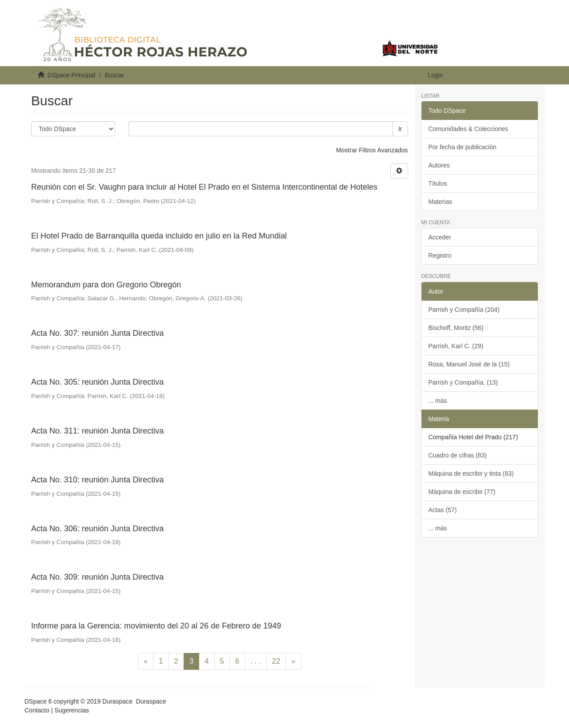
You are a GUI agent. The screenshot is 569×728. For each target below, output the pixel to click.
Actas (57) (443, 510)
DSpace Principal (71, 75)
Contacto (37, 710)
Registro (440, 255)
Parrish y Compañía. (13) (463, 382)
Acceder (440, 237)
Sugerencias (72, 710)
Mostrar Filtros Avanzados (372, 150)
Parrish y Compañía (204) (464, 310)
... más (438, 401)
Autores (439, 165)
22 (276, 661)
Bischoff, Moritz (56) (456, 328)
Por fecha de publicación (463, 147)
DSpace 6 (38, 701)
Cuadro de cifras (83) (458, 455)
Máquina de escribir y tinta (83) (471, 473)
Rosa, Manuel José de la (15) (469, 364)
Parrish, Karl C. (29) (456, 346)
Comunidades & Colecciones (469, 129)
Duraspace (151, 701)
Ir (400, 129)
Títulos (438, 183)
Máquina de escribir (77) (462, 492)
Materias (441, 202)
